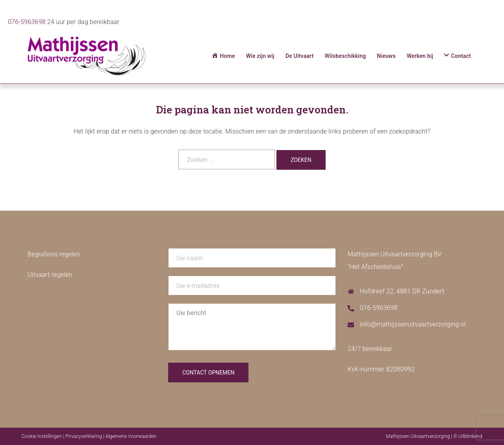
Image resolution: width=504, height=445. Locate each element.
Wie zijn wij (260, 56)
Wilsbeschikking (345, 56)
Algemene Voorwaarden (131, 436)
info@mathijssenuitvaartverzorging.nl (413, 324)
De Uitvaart (300, 56)
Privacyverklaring (83, 436)
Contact (461, 56)
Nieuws (386, 56)
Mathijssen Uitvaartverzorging (418, 436)
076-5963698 (27, 22)
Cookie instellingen (42, 436)
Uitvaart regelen (50, 275)
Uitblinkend (470, 436)
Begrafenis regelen (54, 254)
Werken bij (420, 56)
